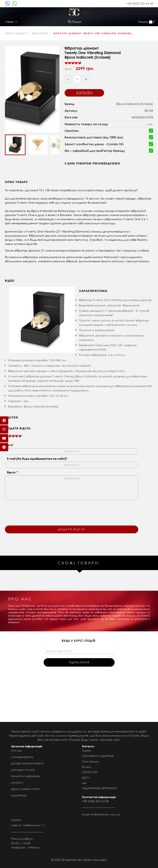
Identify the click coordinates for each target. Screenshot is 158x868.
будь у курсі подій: (79, 641)
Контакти (17, 783)
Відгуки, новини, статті (25, 789)
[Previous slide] (11, 145)
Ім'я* (10, 445)
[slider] (73, 63)
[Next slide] (54, 145)
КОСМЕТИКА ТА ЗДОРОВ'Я (98, 756)
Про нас (17, 751)
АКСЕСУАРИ (90, 772)
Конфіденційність (22, 757)
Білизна (87, 767)
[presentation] (36, 510)
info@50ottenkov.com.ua (105, 814)
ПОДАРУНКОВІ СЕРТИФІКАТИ (99, 788)
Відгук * (12, 472)
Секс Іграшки (16, 33)
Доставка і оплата (23, 770)
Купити (84, 93)
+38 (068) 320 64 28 (140, 3)
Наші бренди (19, 796)
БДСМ (86, 778)
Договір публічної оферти (27, 764)
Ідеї (84, 783)
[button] (15, 145)
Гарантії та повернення (25, 776)
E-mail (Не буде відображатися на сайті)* (37, 459)
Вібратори (40, 33)
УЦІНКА (87, 751)
